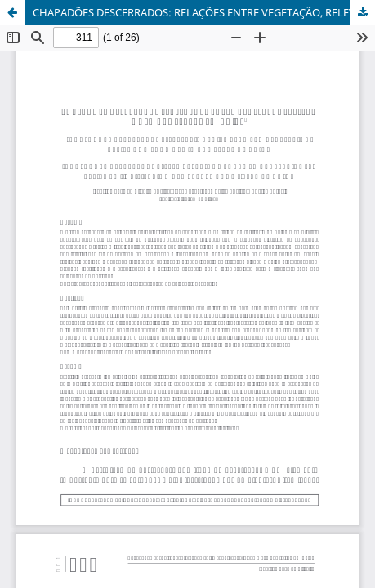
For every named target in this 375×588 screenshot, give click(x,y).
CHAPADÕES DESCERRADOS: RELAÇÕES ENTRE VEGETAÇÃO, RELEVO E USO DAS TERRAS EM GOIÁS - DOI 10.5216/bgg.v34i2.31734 (204, 12)
